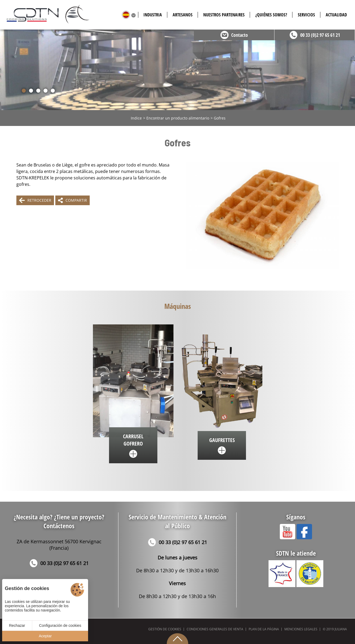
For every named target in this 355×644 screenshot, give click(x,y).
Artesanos (183, 15)
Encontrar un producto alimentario (178, 118)
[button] (24, 91)
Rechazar (17, 625)
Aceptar (45, 636)
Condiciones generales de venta (215, 629)
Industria (153, 15)
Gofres (220, 118)
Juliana (341, 629)
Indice (136, 118)
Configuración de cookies (60, 625)
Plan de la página (264, 629)
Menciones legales (301, 629)
